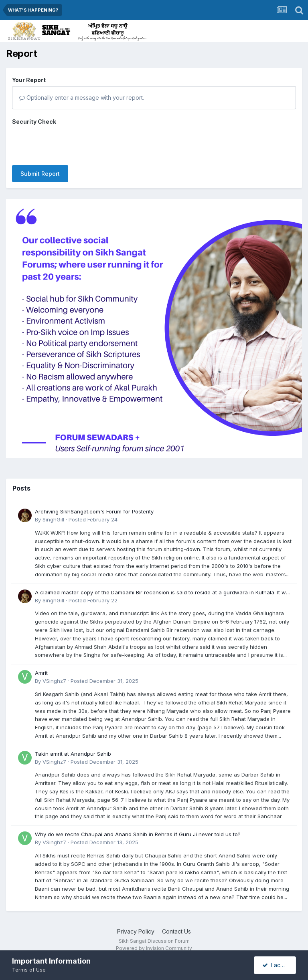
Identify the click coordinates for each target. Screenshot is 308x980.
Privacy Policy (136, 919)
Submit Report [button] (40, 142)
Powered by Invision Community (154, 936)
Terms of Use (29, 970)
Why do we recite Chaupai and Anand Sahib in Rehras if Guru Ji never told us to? (138, 822)
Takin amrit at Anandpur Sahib (73, 742)
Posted (93, 507)
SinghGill (53, 507)
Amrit (41, 661)
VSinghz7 (54, 669)
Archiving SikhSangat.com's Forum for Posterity (94, 499)
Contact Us (176, 919)
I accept (277, 965)
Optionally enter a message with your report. (82, 98)
